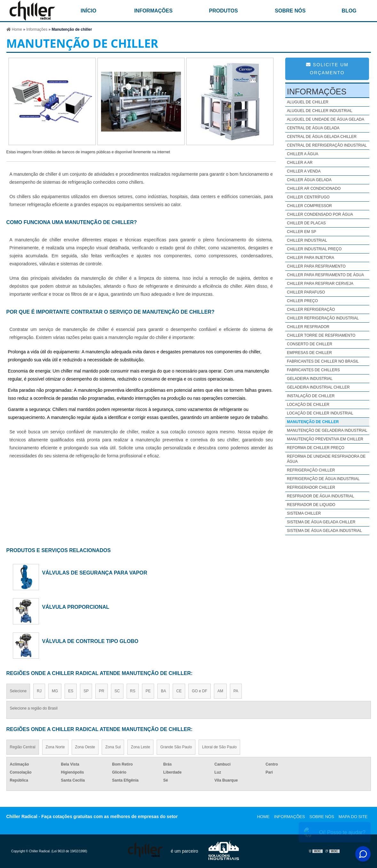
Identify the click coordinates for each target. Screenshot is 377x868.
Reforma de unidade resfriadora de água (326, 459)
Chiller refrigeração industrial (323, 318)
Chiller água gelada (309, 180)
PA (236, 691)
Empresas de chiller (309, 353)
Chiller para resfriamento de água (325, 275)
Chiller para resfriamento (316, 266)
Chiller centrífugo (308, 197)
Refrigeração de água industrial (323, 479)
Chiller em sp (301, 232)
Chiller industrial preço (314, 249)
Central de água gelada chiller (322, 137)
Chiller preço (302, 301)
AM (220, 691)
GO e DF (200, 691)
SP (86, 691)
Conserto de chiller (310, 344)
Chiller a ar (300, 163)
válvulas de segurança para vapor (95, 573)
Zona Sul (113, 747)
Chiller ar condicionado (314, 189)
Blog (349, 11)
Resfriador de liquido (311, 505)
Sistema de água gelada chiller (321, 522)
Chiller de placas (306, 223)
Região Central (23, 747)
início (88, 11)
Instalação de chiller (311, 396)
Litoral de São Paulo (219, 747)
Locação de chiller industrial (320, 413)
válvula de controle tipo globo (90, 641)
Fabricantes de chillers (313, 370)
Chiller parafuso (306, 292)
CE (179, 691)
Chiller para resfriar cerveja (320, 284)
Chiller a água (302, 154)
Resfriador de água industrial (320, 496)
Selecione (18, 691)
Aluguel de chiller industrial (319, 111)
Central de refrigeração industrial (327, 145)
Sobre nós (290, 11)
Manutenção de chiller (313, 422)
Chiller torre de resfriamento (321, 335)
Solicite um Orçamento (327, 69)
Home (263, 817)
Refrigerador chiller (311, 487)
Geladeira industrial (310, 379)
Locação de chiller (308, 405)
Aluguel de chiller (308, 102)
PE (148, 691)
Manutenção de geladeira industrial (327, 430)
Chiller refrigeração (311, 309)
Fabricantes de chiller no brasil (323, 361)
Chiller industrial (307, 240)
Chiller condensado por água (320, 214)
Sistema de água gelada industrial (324, 531)
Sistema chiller (304, 513)
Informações (153, 11)
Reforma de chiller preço (315, 448)
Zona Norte (55, 747)
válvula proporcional (76, 607)
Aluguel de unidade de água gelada (326, 119)
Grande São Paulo (176, 747)
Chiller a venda (304, 171)
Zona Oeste (85, 747)
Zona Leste (140, 747)
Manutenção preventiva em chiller (325, 439)
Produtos (224, 11)
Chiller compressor (309, 206)
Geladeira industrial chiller (318, 387)
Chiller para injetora (310, 258)
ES (71, 691)
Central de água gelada (313, 128)
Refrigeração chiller (311, 470)
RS (133, 691)
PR (102, 691)
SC (117, 691)
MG (55, 691)
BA (163, 691)
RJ (39, 691)
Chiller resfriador (308, 327)
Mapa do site (353, 817)
